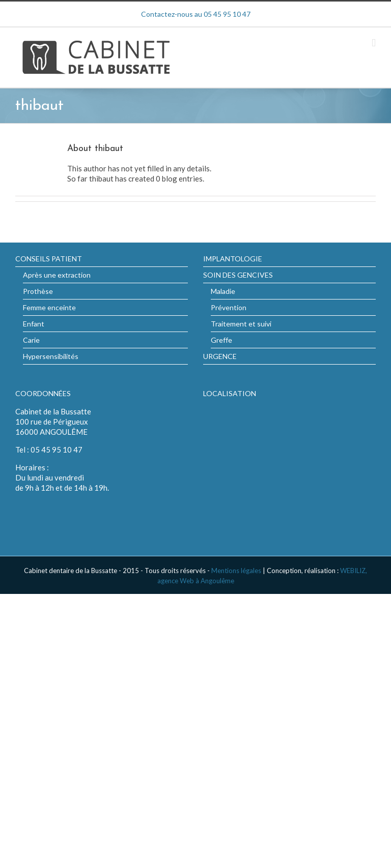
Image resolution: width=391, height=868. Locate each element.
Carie (31, 340)
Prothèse (38, 291)
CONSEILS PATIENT (49, 259)
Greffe (221, 340)
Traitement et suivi (241, 324)
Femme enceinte (49, 307)
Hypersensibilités (51, 356)
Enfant (34, 324)
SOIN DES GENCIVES (238, 275)
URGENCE (220, 356)
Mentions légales (236, 571)
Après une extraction (57, 275)
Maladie (223, 291)
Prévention (229, 307)
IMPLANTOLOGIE (233, 259)
